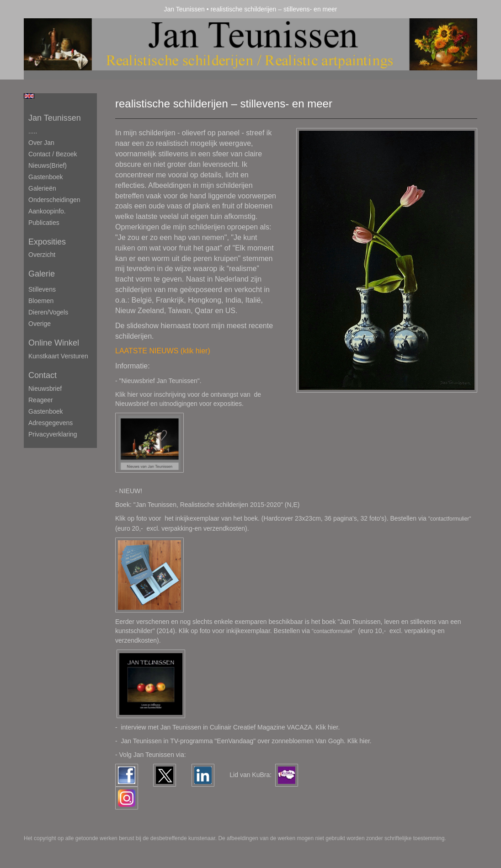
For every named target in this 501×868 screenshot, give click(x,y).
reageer (41, 400)
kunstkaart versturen (58, 356)
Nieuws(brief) (48, 165)
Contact (43, 375)
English (29, 96)
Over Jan (41, 143)
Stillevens (42, 289)
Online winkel (54, 343)
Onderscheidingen (54, 200)
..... (33, 131)
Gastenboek (46, 177)
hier (365, 741)
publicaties (44, 223)
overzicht (42, 255)
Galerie (42, 274)
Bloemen (41, 301)
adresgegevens (51, 423)
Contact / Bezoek (53, 154)
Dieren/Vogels (48, 312)
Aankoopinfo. (47, 211)
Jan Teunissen (184, 9)
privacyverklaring (53, 434)
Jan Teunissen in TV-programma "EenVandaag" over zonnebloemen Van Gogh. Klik (240, 741)
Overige (40, 324)
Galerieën (42, 188)
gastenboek (46, 411)
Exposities (47, 242)
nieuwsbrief (45, 389)
